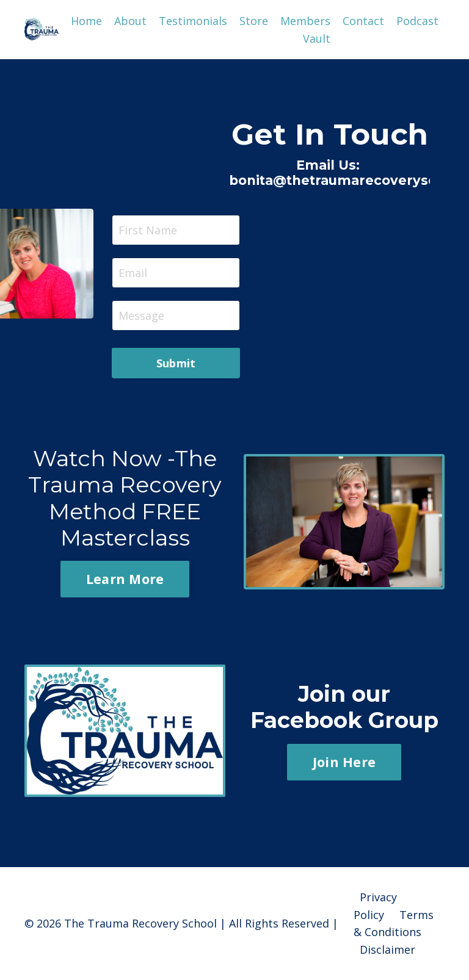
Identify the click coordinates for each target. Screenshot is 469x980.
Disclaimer (387, 949)
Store (254, 21)
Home (86, 21)
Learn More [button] (125, 579)
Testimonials (193, 21)
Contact (363, 21)
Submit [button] (176, 363)
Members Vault (305, 30)
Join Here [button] (344, 762)
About (130, 21)
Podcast (417, 21)
